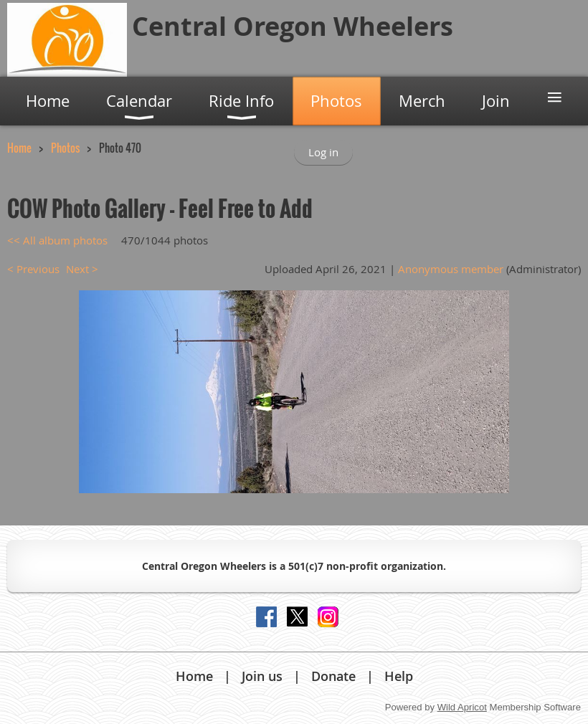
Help (399, 676)
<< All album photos (57, 240)
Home (19, 148)
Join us (262, 676)
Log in (323, 152)
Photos (65, 148)
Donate (333, 676)
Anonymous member (451, 269)
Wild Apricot (462, 707)
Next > (82, 269)
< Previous (33, 269)
